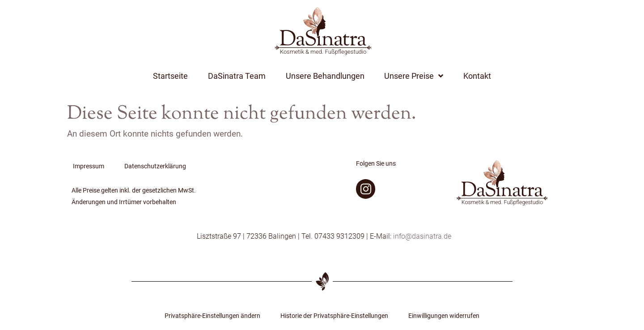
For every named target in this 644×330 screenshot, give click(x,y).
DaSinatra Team (237, 76)
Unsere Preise (414, 76)
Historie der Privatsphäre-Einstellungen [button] (334, 316)
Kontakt (477, 76)
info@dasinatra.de (422, 236)
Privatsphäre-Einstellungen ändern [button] (212, 316)
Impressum (89, 166)
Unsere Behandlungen (325, 76)
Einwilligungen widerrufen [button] (444, 316)
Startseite (170, 76)
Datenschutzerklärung (155, 166)
